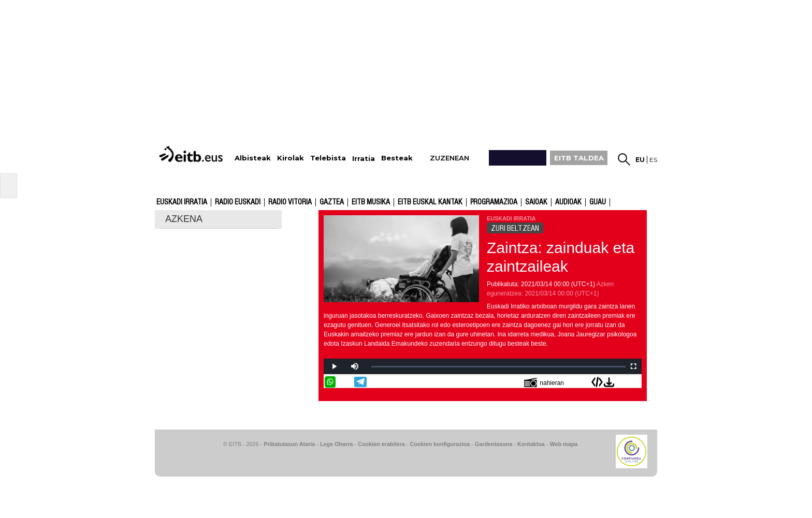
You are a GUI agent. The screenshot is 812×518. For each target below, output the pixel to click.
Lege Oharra (337, 444)
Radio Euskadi (238, 202)
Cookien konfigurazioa (440, 444)
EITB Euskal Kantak (430, 202)
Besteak (397, 158)
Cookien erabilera (381, 444)
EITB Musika (371, 202)
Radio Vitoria (290, 202)
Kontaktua (531, 444)
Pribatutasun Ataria (289, 444)
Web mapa (563, 444)
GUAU (598, 202)
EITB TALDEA (579, 158)
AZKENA (184, 219)
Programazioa (494, 202)
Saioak (536, 202)
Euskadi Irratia (182, 202)
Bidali (635, 382)
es (653, 160)
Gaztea (332, 202)
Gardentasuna (494, 444)
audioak (568, 202)
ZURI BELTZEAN (515, 228)
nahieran (544, 382)
